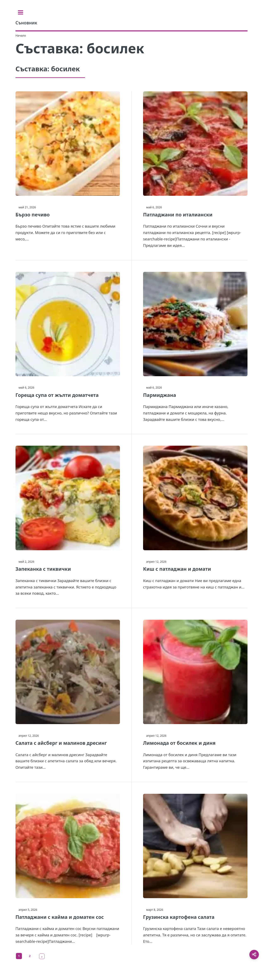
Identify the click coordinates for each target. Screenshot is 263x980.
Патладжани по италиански (178, 215)
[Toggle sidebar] (21, 12)
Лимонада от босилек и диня (179, 743)
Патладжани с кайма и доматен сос (60, 917)
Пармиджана (160, 395)
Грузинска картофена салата (179, 917)
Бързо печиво (33, 215)
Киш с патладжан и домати (177, 569)
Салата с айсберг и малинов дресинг (61, 743)
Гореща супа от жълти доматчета (57, 395)
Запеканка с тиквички (43, 569)
